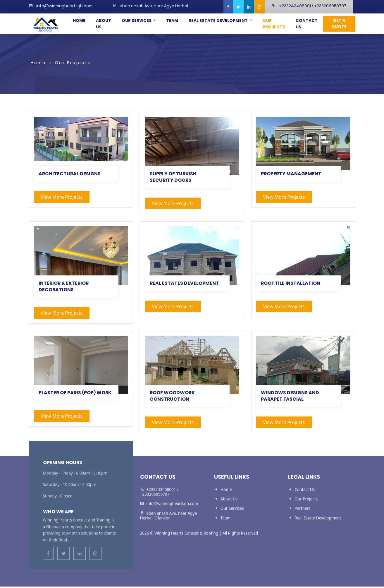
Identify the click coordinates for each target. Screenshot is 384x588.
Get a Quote (339, 24)
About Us (104, 24)
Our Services (137, 20)
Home (79, 20)
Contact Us (307, 24)
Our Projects (274, 24)
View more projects (62, 197)
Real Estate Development (219, 20)
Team (172, 20)
